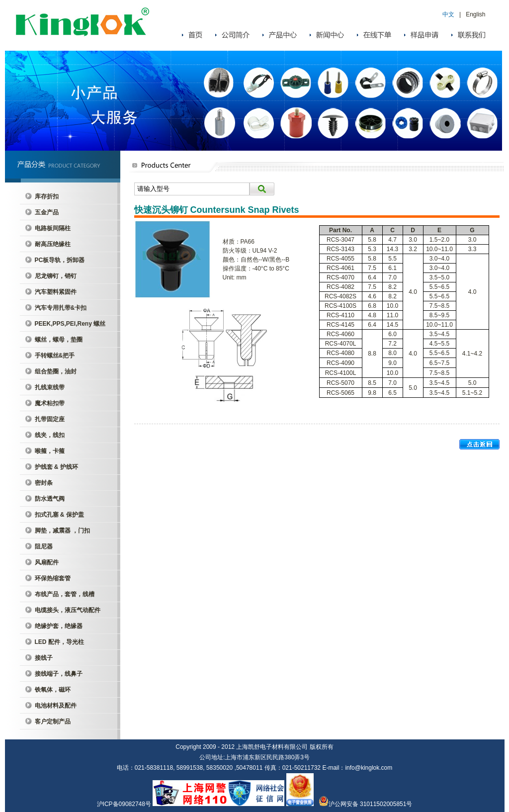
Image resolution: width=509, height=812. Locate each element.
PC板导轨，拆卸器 (60, 260)
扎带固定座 (50, 419)
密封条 (44, 483)
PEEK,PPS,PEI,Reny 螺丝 (70, 324)
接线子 (44, 658)
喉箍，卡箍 (50, 451)
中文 (448, 14)
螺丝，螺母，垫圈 (59, 340)
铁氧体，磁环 (53, 690)
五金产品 (47, 212)
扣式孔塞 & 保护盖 (59, 515)
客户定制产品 (53, 722)
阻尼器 (44, 546)
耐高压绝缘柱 (53, 244)
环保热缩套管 (53, 578)
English (475, 14)
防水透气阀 (50, 499)
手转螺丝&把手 (55, 356)
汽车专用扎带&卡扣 (61, 308)
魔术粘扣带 (50, 403)
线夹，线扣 (50, 435)
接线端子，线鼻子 (59, 674)
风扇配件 (47, 562)
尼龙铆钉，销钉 (56, 276)
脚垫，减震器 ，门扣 (62, 531)
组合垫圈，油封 (56, 371)
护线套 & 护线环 (56, 467)
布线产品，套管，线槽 (65, 594)
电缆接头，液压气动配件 (68, 610)
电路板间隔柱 (53, 228)
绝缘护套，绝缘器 (59, 626)
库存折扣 (47, 196)
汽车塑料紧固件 (56, 292)
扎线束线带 (50, 387)
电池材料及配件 (56, 706)
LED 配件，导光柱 (59, 642)
